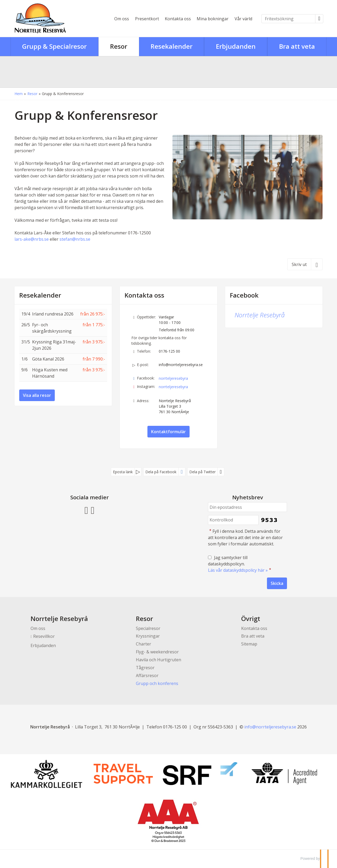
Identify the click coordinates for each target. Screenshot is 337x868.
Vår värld (243, 19)
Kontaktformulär (168, 432)
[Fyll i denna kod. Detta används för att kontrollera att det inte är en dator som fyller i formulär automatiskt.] (233, 520)
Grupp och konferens (157, 683)
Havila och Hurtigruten (158, 660)
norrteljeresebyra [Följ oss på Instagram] (173, 387)
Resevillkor (44, 636)
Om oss (122, 19)
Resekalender (40, 295)
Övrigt (251, 618)
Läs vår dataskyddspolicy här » (238, 570)
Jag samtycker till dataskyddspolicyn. (240, 564)
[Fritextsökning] (288, 19)
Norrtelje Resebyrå (260, 315)
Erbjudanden (43, 645)
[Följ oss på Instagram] (93, 509)
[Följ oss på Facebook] (86, 509)
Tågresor (145, 668)
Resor (144, 618)
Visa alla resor (37, 395)
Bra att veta (253, 636)
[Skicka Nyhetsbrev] (277, 583)
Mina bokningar (213, 19)
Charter (143, 644)
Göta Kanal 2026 (48, 359)
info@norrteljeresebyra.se (181, 365)
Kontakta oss (178, 19)
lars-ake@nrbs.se (32, 239)
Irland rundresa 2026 (53, 314)
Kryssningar (148, 636)
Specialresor (148, 628)
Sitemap (249, 644)
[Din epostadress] (247, 507)
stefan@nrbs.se (75, 239)
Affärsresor (147, 675)
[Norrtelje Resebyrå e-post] (270, 727)
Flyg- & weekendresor (157, 652)
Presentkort (147, 19)
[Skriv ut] (305, 264)
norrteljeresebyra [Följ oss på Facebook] (173, 378)
